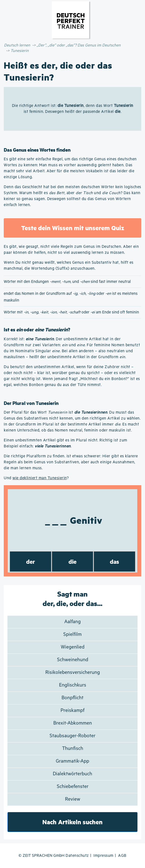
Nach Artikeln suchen (72, 822)
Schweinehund (73, 660)
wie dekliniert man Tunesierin (40, 478)
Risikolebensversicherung (73, 673)
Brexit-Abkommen (73, 723)
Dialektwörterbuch (72, 774)
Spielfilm (72, 634)
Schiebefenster (73, 787)
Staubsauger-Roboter (72, 736)
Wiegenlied (73, 647)
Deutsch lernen (17, 45)
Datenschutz (77, 856)
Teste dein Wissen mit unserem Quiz (73, 228)
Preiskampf (72, 711)
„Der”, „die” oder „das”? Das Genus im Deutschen (79, 45)
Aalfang (72, 622)
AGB (122, 856)
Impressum (104, 856)
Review (73, 799)
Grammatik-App (72, 761)
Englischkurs (73, 685)
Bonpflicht (72, 698)
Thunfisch (73, 749)
